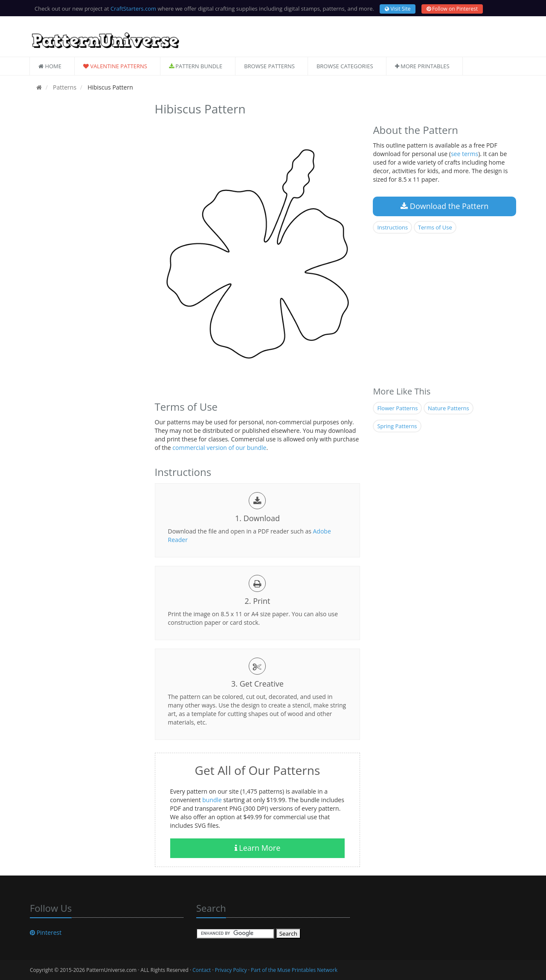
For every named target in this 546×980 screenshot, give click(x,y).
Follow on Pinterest (452, 9)
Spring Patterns (397, 426)
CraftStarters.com (133, 9)
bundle (212, 800)
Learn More (258, 848)
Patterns (64, 87)
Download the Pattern (444, 206)
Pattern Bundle (196, 66)
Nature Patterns (449, 408)
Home (50, 66)
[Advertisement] (86, 227)
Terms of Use (435, 227)
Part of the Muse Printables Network (294, 970)
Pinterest (46, 932)
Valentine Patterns (115, 66)
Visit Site (398, 9)
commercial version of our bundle (219, 448)
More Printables (422, 66)
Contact (202, 970)
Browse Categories (345, 66)
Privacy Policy (231, 970)
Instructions (392, 227)
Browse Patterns (269, 66)
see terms (465, 154)
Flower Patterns (397, 408)
